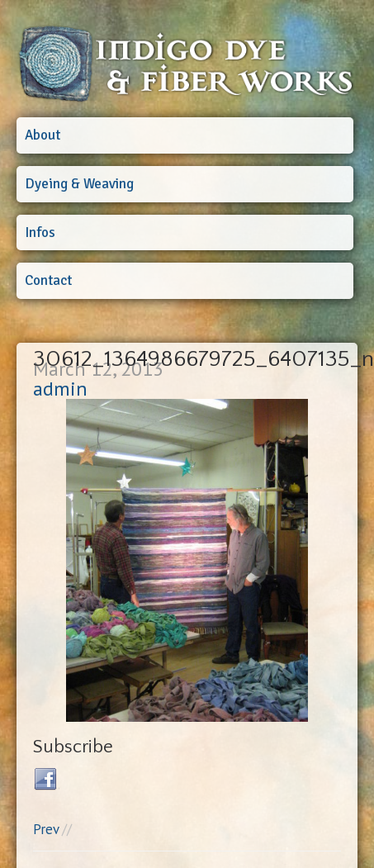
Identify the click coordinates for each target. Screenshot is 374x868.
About (43, 135)
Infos (40, 232)
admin (60, 389)
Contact (48, 280)
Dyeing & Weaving (79, 184)
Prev (46, 829)
